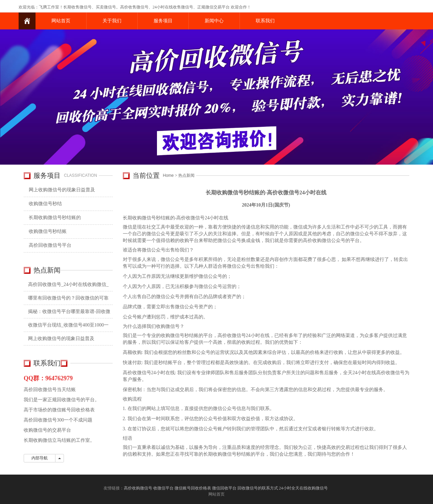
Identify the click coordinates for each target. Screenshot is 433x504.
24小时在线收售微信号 (173, 7)
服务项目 (163, 21)
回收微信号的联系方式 (258, 488)
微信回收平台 (224, 488)
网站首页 (61, 21)
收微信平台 (163, 488)
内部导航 (40, 458)
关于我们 (112, 21)
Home (168, 175)
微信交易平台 (218, 7)
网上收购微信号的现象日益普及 (62, 190)
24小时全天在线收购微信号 (304, 488)
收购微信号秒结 (45, 204)
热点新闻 (186, 175)
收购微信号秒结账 (48, 231)
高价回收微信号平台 (50, 245)
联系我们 (265, 21)
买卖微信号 (106, 7)
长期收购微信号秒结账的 (55, 218)
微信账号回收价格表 (193, 488)
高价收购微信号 (138, 488)
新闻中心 (214, 21)
